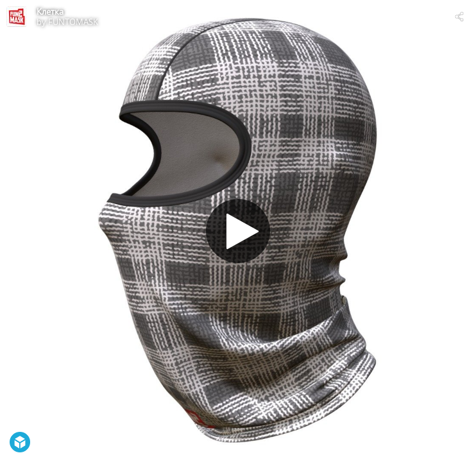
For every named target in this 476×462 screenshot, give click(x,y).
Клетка (50, 12)
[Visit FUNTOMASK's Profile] (17, 17)
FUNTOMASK (73, 22)
